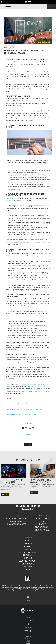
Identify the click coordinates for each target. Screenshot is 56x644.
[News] (28, 627)
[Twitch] (24, 506)
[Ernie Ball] (28, 549)
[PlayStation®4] (42, 527)
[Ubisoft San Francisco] (17, 518)
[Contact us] (28, 637)
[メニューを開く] (2, 6)
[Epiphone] (28, 543)
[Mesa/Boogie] (28, 564)
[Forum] (39, 506)
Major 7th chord (15, 72)
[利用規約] (28, 641)
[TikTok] (17, 506)
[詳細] (5, 494)
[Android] (42, 524)
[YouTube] (21, 506)
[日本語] (28, 599)
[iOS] (42, 521)
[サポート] (28, 631)
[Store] (28, 617)
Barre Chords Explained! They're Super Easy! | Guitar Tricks (24, 409)
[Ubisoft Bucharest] (17, 524)
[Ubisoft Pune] (17, 521)
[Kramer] (28, 546)
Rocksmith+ (9, 386)
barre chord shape (14, 198)
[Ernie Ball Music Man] (28, 552)
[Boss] (28, 570)
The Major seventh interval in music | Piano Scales (21, 414)
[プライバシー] (28, 639)
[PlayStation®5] (42, 530)
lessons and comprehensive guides (38, 386)
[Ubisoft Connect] (28, 621)
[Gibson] (28, 541)
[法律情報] (28, 643)
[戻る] (28, 445)
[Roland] (28, 567)
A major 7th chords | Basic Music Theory (18, 404)
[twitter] (28, 506)
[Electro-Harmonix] (28, 561)
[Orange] (28, 558)
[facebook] (32, 506)
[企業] (28, 624)
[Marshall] (28, 555)
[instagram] (35, 506)
